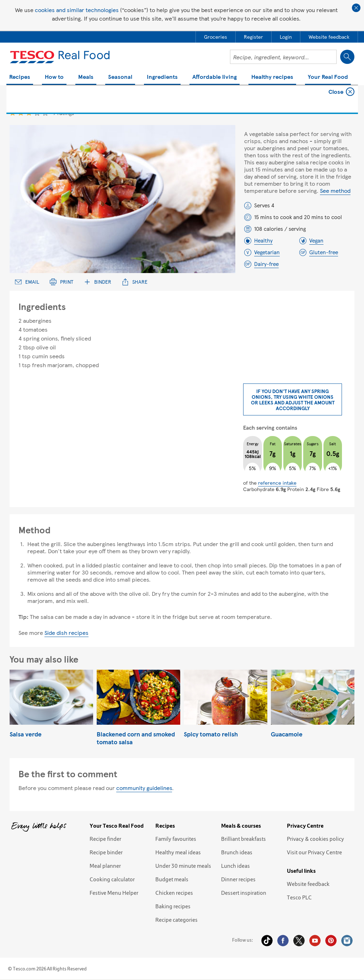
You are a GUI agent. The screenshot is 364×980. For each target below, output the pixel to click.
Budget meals (172, 879)
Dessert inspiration (244, 893)
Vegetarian (267, 252)
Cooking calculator (112, 879)
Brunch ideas (237, 852)
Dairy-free (266, 264)
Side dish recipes (66, 633)
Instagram (347, 941)
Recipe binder (106, 852)
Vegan (316, 240)
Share (135, 282)
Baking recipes (173, 906)
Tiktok (267, 941)
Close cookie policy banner (356, 8)
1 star (13, 113)
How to (54, 77)
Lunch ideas (235, 866)
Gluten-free (324, 252)
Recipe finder (105, 839)
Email (27, 282)
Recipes (20, 77)
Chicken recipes (174, 893)
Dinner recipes (238, 879)
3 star (29, 113)
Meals (86, 77)
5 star (45, 113)
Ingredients (162, 77)
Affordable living (215, 77)
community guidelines (144, 788)
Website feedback (308, 884)
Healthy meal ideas (178, 852)
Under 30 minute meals (183, 866)
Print (61, 282)
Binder (98, 282)
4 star (37, 113)
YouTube (315, 941)
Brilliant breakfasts (243, 839)
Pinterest (331, 941)
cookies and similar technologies (77, 10)
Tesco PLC (299, 897)
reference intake (277, 483)
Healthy (263, 240)
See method (335, 190)
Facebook (283, 941)
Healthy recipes (272, 77)
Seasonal (120, 77)
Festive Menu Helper (114, 893)
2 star (21, 113)
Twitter (299, 941)
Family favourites (176, 839)
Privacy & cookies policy (315, 839)
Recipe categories (176, 920)
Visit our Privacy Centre (314, 852)
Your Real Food (328, 77)
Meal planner (105, 866)
